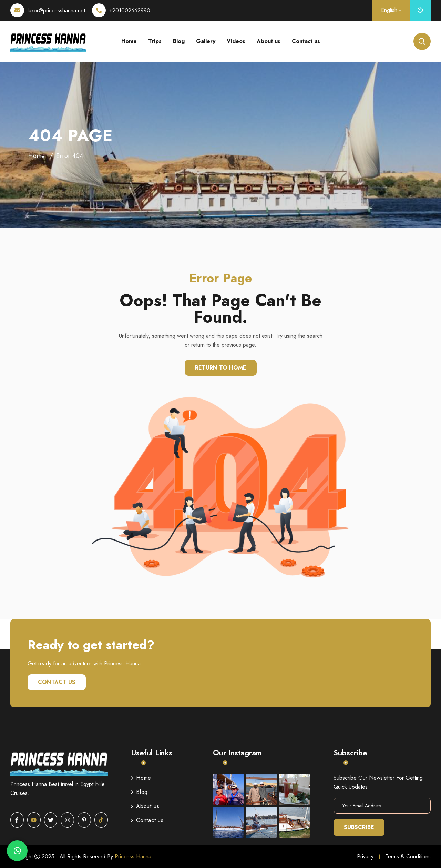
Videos (236, 41)
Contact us (306, 41)
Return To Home (221, 368)
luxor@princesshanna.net (56, 11)
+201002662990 (130, 11)
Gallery (206, 41)
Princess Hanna (133, 856)
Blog (179, 41)
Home (129, 41)
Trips (155, 41)
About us (269, 41)
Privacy (365, 856)
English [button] (389, 10)
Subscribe (359, 827)
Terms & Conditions (408, 856)
